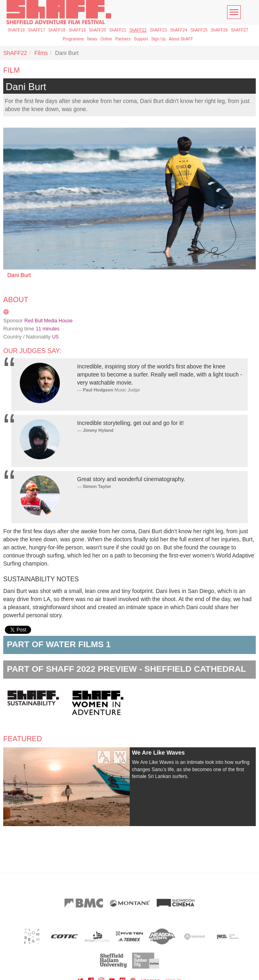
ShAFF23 (158, 30)
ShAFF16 (16, 30)
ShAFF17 (36, 30)
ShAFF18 (57, 30)
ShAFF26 (219, 30)
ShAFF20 (97, 30)
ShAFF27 (240, 30)
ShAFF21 (118, 30)
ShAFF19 (77, 30)
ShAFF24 (179, 30)
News (92, 39)
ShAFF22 (138, 30)
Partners (123, 39)
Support (141, 39)
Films (41, 53)
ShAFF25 (199, 30)
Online (106, 39)
